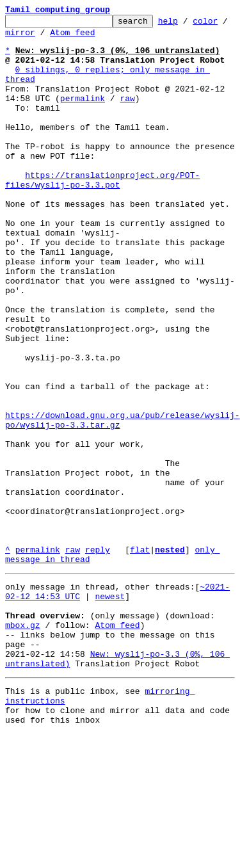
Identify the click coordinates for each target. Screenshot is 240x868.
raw (127, 115)
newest (110, 709)
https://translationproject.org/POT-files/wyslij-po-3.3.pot (102, 213)
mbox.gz (23, 744)
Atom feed (113, 38)
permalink (83, 115)
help (188, 24)
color (18, 38)
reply (98, 657)
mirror (60, 38)
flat (140, 657)
